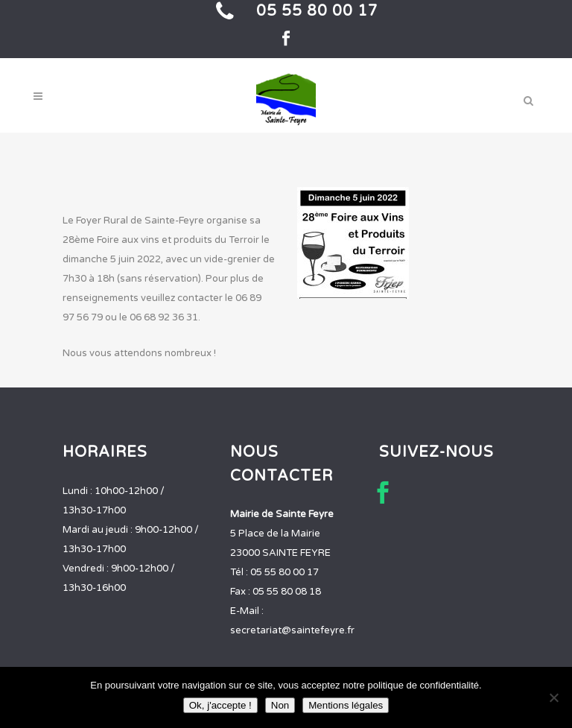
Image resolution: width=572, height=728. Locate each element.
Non (280, 705)
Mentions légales (346, 705)
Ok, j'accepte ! (220, 705)
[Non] (553, 697)
